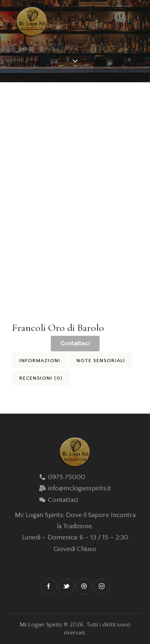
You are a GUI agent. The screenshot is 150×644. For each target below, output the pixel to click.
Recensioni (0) (41, 378)
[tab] (40, 360)
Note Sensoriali (101, 361)
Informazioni (40, 361)
